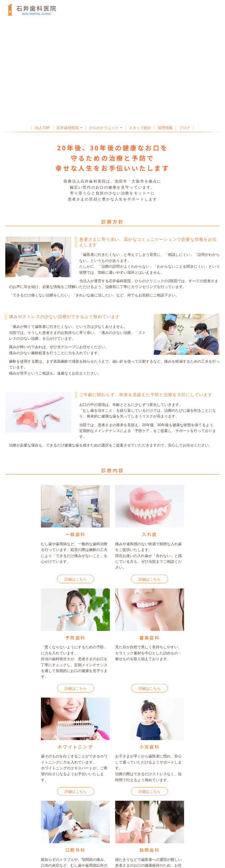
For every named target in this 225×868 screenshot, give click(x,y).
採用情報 (165, 128)
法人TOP (42, 128)
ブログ (185, 128)
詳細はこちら (76, 579)
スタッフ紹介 (140, 128)
